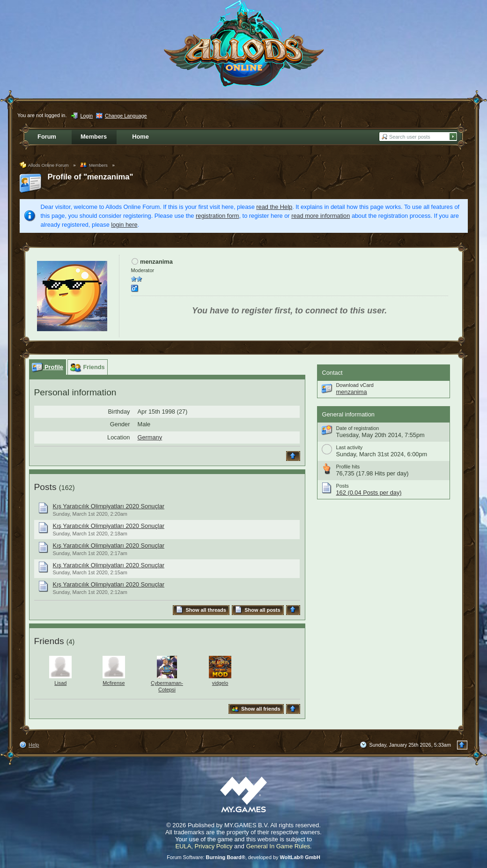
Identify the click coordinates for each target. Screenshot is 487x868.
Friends (49, 641)
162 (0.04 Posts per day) (369, 493)
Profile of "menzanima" (91, 177)
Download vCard (355, 385)
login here (124, 225)
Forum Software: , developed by (243, 857)
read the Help (274, 207)
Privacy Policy (214, 846)
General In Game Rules (278, 846)
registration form (217, 216)
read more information (321, 216)
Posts (45, 487)
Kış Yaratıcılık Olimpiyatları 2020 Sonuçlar (109, 506)
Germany (150, 437)
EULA (183, 846)
